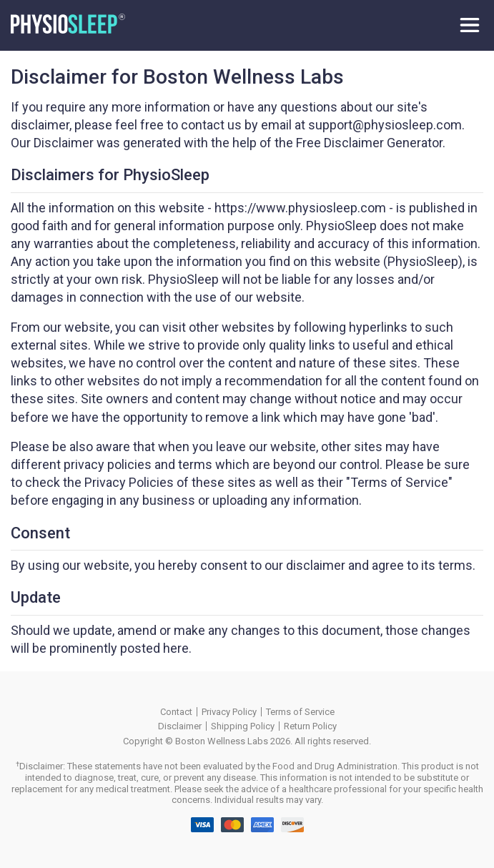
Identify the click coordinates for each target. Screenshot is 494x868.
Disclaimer (180, 726)
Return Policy (310, 726)
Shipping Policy (243, 726)
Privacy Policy (229, 712)
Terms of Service (300, 712)
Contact (176, 712)
